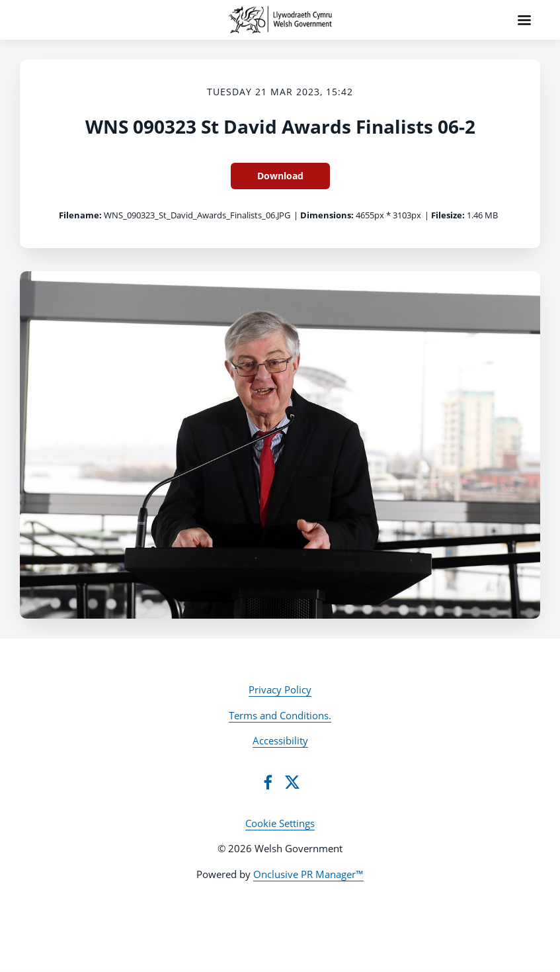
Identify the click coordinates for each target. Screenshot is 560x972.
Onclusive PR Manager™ (308, 874)
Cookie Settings (280, 823)
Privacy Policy (280, 689)
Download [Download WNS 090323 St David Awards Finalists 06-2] (280, 176)
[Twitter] (292, 782)
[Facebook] (268, 782)
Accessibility (280, 740)
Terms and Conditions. (280, 715)
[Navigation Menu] (524, 20)
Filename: (80, 215)
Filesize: (448, 215)
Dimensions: (327, 215)
